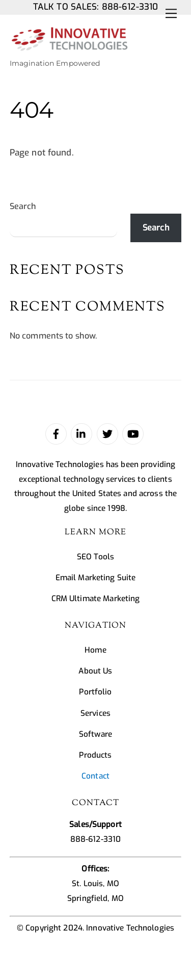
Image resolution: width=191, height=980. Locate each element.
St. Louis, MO (95, 884)
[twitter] (107, 433)
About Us (95, 671)
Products (95, 755)
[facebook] (56, 433)
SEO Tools (95, 557)
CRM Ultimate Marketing (96, 599)
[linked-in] (81, 433)
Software (95, 734)
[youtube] (133, 433)
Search (23, 206)
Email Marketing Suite (96, 578)
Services (95, 713)
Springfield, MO (95, 898)
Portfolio (95, 692)
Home (95, 650)
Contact (95, 776)
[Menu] (171, 14)
